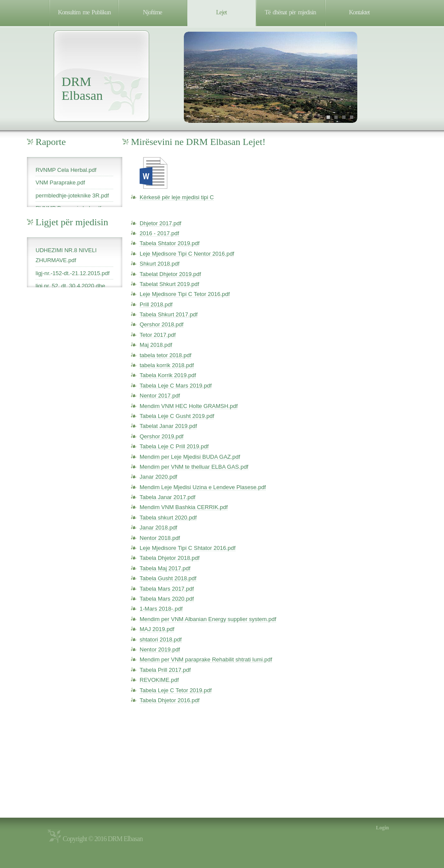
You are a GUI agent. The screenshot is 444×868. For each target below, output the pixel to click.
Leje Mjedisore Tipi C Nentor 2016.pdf (187, 254)
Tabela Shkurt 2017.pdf (169, 314)
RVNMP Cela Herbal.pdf (66, 170)
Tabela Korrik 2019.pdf (168, 375)
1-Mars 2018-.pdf (161, 609)
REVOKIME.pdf (159, 680)
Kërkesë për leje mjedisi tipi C (177, 197)
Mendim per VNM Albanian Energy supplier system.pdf (208, 619)
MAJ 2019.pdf (157, 629)
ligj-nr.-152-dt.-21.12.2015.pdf (73, 273)
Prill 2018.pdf (156, 304)
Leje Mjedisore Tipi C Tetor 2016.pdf (185, 294)
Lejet (221, 12)
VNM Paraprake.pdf (60, 182)
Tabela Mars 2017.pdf (167, 589)
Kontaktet (359, 12)
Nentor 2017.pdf (160, 396)
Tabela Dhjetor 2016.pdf (170, 700)
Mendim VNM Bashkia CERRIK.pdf (184, 507)
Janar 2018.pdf (158, 528)
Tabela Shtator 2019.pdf (170, 243)
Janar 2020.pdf (158, 477)
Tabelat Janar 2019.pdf (168, 426)
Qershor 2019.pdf (162, 436)
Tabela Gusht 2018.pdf (168, 578)
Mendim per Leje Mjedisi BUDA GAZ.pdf (190, 457)
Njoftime (153, 12)
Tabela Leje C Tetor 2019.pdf (176, 690)
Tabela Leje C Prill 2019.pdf (174, 446)
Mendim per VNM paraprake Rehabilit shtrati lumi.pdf (206, 659)
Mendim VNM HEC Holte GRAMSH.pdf (189, 406)
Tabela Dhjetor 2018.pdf (170, 558)
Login (382, 828)
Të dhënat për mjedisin (291, 12)
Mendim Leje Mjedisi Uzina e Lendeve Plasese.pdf (203, 487)
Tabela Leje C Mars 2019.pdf (176, 386)
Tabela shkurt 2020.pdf (168, 518)
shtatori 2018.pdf (161, 639)
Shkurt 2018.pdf (160, 264)
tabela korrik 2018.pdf (167, 365)
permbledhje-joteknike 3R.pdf (72, 196)
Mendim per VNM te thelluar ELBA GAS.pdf (194, 467)
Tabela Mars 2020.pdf (167, 599)
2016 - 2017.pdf (159, 233)
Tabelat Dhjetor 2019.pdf (170, 274)
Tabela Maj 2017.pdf (165, 568)
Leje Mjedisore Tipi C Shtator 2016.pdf (188, 548)
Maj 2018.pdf (156, 345)
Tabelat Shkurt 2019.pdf (169, 284)
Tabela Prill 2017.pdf (165, 670)
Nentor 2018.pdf (160, 538)
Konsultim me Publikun (85, 12)
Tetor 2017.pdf (158, 335)
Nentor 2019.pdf (160, 649)
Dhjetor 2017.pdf (160, 223)
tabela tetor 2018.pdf (165, 355)
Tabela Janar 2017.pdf (168, 497)
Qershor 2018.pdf (162, 324)
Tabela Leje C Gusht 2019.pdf (177, 416)
